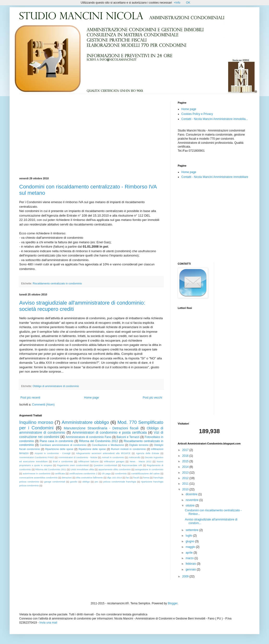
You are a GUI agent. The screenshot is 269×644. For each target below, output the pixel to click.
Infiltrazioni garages (114, 461)
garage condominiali (55, 482)
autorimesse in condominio (37, 473)
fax (128, 478)
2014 (186, 467)
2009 (186, 576)
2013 (186, 473)
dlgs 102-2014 (114, 478)
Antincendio (134, 457)
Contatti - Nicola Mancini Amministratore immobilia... (215, 119)
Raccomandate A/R (132, 465)
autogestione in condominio (149, 469)
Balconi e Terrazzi (128, 437)
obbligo (86, 482)
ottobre (191, 506)
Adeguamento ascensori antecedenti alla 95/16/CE (103, 453)
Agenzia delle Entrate (148, 453)
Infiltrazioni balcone (89, 461)
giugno (190, 541)
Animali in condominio (113, 457)
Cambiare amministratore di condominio (63, 445)
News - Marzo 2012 (141, 461)
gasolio (74, 482)
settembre (193, 530)
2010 (186, 489)
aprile (190, 553)
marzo (190, 558)
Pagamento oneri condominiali (73, 465)
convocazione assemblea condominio (38, 478)
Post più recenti (30, 398)
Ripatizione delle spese (92, 449)
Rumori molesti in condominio (128, 449)
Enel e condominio (63, 461)
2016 (186, 456)
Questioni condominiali (105, 465)
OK (188, 3)
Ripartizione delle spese (59, 449)
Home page (92, 398)
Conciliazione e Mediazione (108, 445)
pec (96, 482)
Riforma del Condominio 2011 (51, 469)
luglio (189, 536)
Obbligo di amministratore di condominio (56, 386)
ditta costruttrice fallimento (90, 478)
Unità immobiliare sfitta (82, 469)
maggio (191, 547)
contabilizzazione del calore (145, 473)
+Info (177, 3)
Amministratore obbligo (85, 422)
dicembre (192, 494)
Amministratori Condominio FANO (37, 457)
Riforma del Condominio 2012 (98, 441)
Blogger (173, 603)
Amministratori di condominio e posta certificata (110, 432)
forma (146, 478)
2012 (186, 478)
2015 (186, 461)
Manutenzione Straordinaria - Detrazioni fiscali (101, 428)
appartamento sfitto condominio (114, 469)
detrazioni (67, 478)
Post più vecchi (152, 398)
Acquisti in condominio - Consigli (52, 453)
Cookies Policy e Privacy (197, 114)
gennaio (191, 569)
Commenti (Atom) (43, 405)
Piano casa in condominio (56, 441)
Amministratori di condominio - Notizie (78, 457)
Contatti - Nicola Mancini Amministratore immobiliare (215, 177)
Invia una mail (48, 623)
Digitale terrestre (139, 445)
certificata (60, 473)
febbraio (191, 564)
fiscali (136, 478)
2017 (186, 450)
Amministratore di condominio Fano (88, 437)
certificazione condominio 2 (83, 473)
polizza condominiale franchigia (120, 482)
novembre (193, 500)
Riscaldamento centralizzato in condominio (57, 283)
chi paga (106, 473)
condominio (121, 473)
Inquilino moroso (36, 422)
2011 (186, 484)
